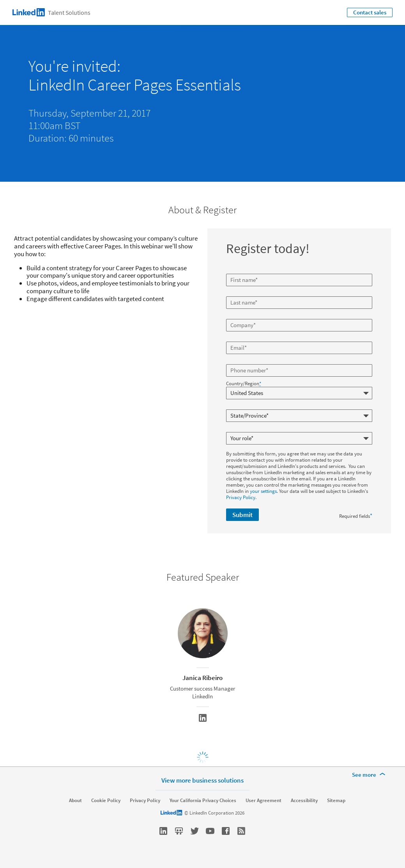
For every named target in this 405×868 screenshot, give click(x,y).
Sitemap (336, 801)
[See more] (370, 775)
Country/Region (244, 384)
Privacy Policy (241, 497)
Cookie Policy (106, 801)
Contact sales (370, 12)
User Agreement (264, 801)
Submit (242, 515)
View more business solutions (202, 780)
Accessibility (304, 801)
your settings (263, 491)
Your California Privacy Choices (203, 801)
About (75, 801)
